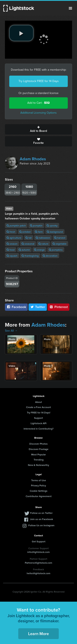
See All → (11, 331)
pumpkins (56, 250)
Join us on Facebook (41, 519)
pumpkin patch (16, 226)
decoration (50, 256)
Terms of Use (39, 480)
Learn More (38, 634)
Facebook (16, 307)
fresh (11, 232)
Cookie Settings (39, 491)
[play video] (21, 33)
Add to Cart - (38, 103)
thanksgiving (30, 256)
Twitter (38, 307)
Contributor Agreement (39, 496)
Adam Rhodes (33, 159)
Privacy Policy (38, 485)
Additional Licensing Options (38, 113)
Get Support (39, 541)
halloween (43, 238)
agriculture (14, 238)
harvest (60, 238)
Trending (39, 460)
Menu (70, 8)
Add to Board (38, 129)
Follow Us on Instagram (41, 525)
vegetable (60, 244)
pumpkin (36, 226)
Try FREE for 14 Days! (39, 412)
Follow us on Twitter (41, 513)
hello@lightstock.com (38, 573)
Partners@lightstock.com (38, 563)
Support (38, 418)
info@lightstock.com (38, 552)
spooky (52, 226)
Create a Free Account (38, 407)
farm (39, 232)
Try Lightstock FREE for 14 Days (39, 81)
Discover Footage (39, 449)
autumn (24, 250)
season (12, 244)
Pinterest (59, 307)
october (25, 232)
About (38, 402)
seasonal (28, 244)
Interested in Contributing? (39, 429)
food (11, 250)
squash (12, 256)
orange (39, 250)
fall (29, 238)
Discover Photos (38, 444)
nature (43, 244)
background (55, 232)
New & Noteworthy (38, 465)
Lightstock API (38, 423)
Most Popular (38, 454)
